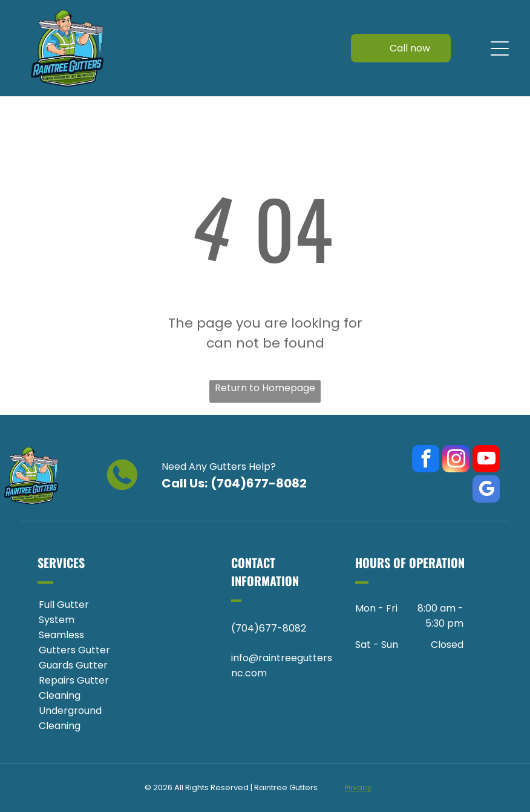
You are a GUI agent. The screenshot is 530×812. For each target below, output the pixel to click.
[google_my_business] (486, 490)
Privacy (358, 787)
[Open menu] (500, 48)
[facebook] (426, 460)
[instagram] (456, 460)
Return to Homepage (265, 388)
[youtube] (486, 460)
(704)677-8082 (259, 483)
